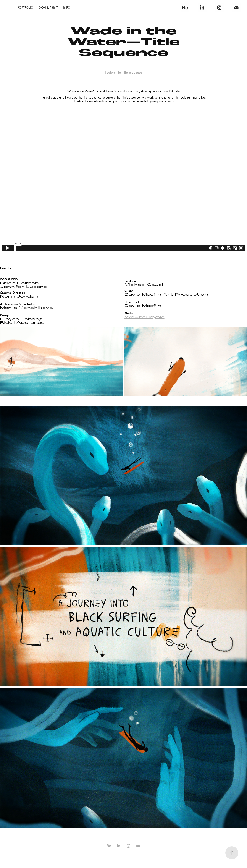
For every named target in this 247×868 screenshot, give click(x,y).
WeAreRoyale (144, 317)
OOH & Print (48, 8)
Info (67, 8)
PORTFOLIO (25, 8)
